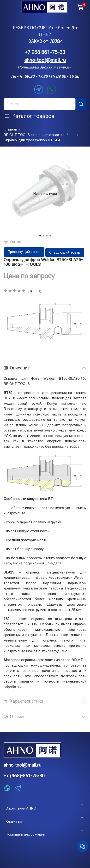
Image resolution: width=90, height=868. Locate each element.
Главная (10, 129)
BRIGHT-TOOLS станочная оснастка (34, 135)
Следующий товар (65, 253)
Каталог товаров (29, 116)
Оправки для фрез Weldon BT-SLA (32, 140)
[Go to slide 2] (43, 236)
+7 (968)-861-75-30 (24, 776)
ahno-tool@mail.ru (45, 60)
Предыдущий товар (24, 252)
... (72, 135)
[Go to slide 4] (50, 236)
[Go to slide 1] (40, 236)
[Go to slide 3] (47, 236)
